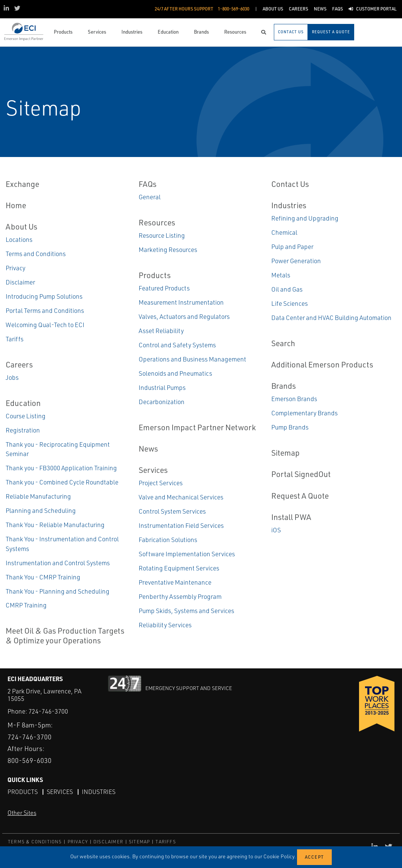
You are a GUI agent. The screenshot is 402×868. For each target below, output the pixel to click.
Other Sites (22, 813)
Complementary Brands (304, 413)
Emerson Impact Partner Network (197, 427)
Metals (281, 275)
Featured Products (164, 288)
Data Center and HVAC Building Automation (331, 318)
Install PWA (291, 517)
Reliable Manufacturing (38, 496)
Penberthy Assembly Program (180, 596)
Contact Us (290, 184)
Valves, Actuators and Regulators (184, 316)
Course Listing (26, 416)
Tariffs (15, 339)
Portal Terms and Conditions (45, 310)
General (150, 197)
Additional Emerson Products (322, 364)
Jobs (12, 377)
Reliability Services (165, 625)
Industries (289, 205)
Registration (23, 430)
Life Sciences (290, 303)
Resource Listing (162, 235)
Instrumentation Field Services (181, 525)
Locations (19, 239)
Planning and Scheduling (41, 510)
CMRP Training (26, 605)
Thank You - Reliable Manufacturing (55, 525)
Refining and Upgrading (305, 218)
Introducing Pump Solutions (44, 296)
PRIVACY (78, 842)
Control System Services (172, 511)
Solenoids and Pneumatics (175, 373)
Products (155, 275)
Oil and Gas (287, 289)
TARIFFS (166, 842)
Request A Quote (300, 496)
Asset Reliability (161, 331)
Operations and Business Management (192, 359)
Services (153, 470)
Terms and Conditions (36, 254)
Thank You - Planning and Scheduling (58, 591)
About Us (21, 227)
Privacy (16, 268)
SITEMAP (139, 842)
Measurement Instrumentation (181, 302)
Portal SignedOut (301, 474)
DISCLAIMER (108, 842)
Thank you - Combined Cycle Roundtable (62, 482)
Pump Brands (290, 427)
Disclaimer (20, 282)
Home (16, 205)
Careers (19, 364)
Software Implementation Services (187, 554)
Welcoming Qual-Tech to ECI (45, 325)
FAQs (148, 184)
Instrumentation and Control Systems (58, 563)
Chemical (284, 232)
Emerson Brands (294, 399)
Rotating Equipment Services (179, 568)
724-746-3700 (48, 711)
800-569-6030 (30, 760)
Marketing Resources (168, 250)
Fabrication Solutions (168, 540)
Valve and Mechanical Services (181, 497)
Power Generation (296, 261)
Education (23, 403)
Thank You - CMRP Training (43, 577)
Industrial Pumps (162, 387)
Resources (157, 222)
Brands (284, 386)
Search (283, 343)
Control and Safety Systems (177, 345)
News (148, 449)
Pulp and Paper (292, 247)
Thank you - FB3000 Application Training (61, 468)
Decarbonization (162, 402)
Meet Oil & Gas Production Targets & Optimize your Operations (65, 635)
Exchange (22, 184)
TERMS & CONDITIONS (35, 842)
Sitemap (285, 453)
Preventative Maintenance (175, 582)
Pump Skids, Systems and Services (186, 611)
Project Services (161, 483)
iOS (276, 530)
